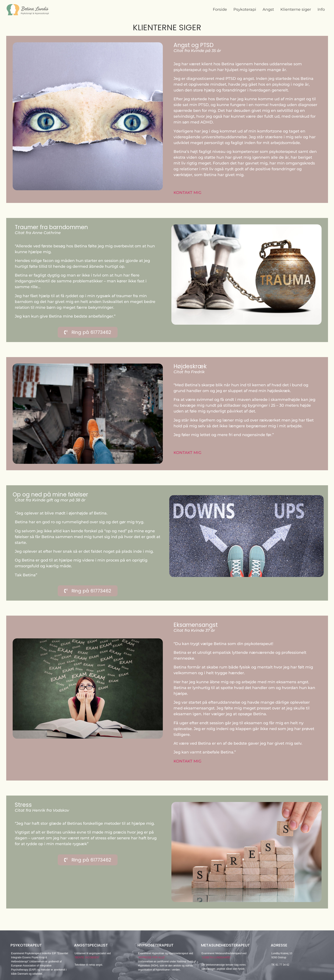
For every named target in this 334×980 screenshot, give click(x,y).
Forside (220, 9)
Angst (268, 9)
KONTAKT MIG (187, 193)
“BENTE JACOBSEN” (87, 957)
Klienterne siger (296, 9)
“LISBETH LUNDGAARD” (216, 957)
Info (321, 9)
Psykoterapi (245, 9)
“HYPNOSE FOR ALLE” (152, 957)
